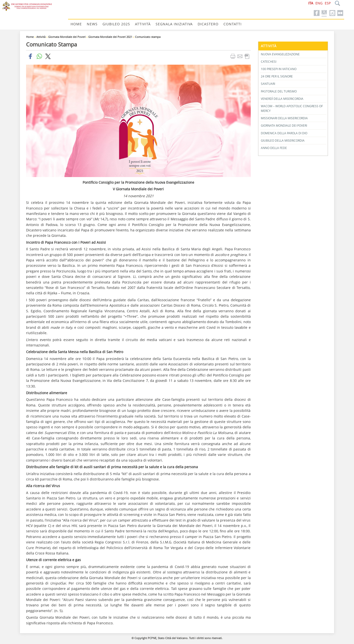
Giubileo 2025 (116, 24)
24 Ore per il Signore (277, 76)
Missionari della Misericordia (284, 118)
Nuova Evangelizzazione (280, 54)
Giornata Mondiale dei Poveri (67, 37)
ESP (328, 3)
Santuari (268, 84)
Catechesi (269, 62)
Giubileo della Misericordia (283, 141)
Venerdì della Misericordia (282, 99)
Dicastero (208, 24)
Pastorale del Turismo (279, 91)
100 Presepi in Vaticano (279, 69)
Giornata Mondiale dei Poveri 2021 (110, 37)
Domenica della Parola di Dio (284, 133)
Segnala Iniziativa (174, 24)
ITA (311, 3)
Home (76, 24)
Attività (143, 24)
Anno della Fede (274, 148)
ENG (319, 3)
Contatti (233, 24)
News (92, 24)
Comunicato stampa (148, 37)
